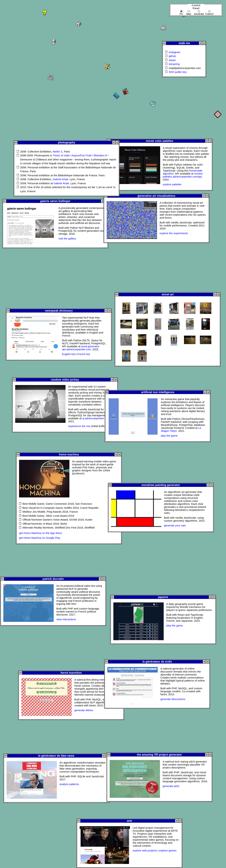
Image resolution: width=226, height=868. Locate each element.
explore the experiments (174, 233)
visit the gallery (67, 238)
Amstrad (199, 11)
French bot (84, 354)
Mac (189, 11)
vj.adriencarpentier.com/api (98, 418)
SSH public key (178, 72)
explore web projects (145, 850)
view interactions (66, 619)
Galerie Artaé (60, 179)
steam (172, 60)
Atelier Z (57, 151)
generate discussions (173, 699)
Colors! (210, 11)
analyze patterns (69, 784)
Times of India (61, 155)
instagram (174, 52)
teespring (174, 64)
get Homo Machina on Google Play (40, 538)
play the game (169, 436)
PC (181, 11)
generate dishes (84, 710)
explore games (168, 850)
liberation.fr (100, 155)
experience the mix (79, 426)
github (172, 56)
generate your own (175, 525)
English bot (69, 354)
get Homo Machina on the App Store (40, 533)
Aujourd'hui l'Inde (82, 155)
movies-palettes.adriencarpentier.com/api (183, 175)
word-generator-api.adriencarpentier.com (81, 348)
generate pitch (171, 786)
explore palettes (172, 184)
